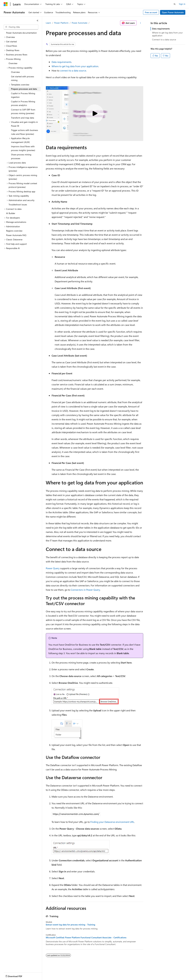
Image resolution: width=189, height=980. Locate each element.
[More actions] (141, 23)
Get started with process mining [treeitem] (23, 78)
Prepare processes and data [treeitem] (24, 89)
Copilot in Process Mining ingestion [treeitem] (23, 95)
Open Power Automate (173, 12)
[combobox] (21, 27)
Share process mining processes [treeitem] (21, 156)
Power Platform (61, 23)
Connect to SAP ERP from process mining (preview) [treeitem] (23, 111)
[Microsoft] (6, 4)
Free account (151, 12)
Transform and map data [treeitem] (23, 118)
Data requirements (61, 62)
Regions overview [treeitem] (14, 231)
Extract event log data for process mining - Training (70, 925)
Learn (48, 23)
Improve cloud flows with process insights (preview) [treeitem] (23, 148)
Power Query (53, 568)
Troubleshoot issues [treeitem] (18, 204)
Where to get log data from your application (75, 66)
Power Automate (79, 23)
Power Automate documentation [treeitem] (21, 33)
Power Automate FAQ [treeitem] (16, 235)
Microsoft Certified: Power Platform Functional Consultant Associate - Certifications (86, 938)
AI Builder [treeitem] (11, 213)
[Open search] (175, 4)
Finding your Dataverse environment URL (112, 822)
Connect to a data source (164, 39)
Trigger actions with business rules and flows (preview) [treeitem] (25, 132)
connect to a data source (73, 70)
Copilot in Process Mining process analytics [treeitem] (23, 103)
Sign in (182, 4)
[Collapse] (38, 21)
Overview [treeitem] (13, 63)
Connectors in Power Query (85, 590)
